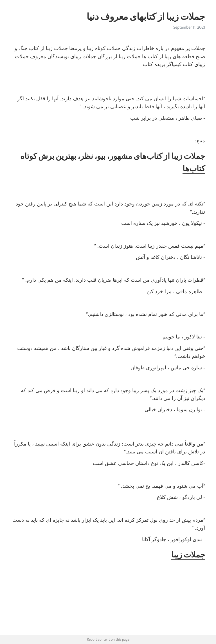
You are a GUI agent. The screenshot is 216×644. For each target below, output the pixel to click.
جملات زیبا (188, 555)
